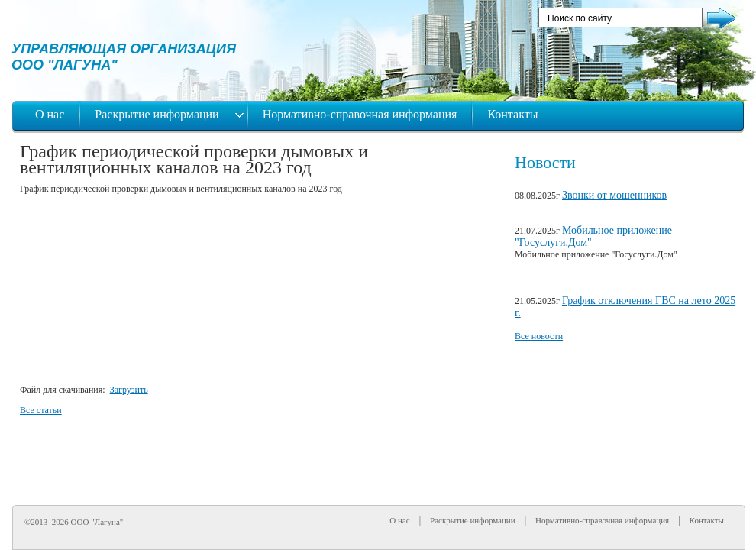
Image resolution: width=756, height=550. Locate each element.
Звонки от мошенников (614, 195)
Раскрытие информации (158, 114)
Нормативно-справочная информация (360, 114)
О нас (50, 114)
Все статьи (41, 410)
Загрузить (129, 390)
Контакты (512, 114)
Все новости (539, 336)
